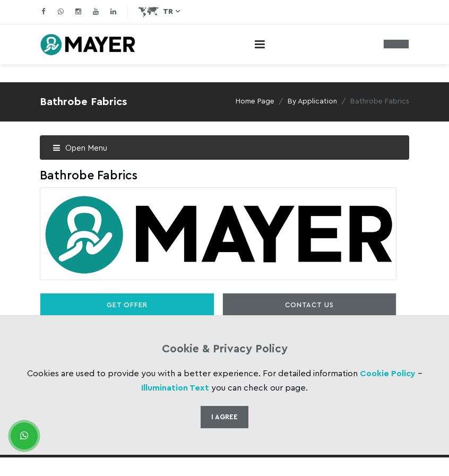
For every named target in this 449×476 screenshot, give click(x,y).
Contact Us (309, 305)
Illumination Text (175, 388)
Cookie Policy (388, 374)
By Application (312, 101)
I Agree (225, 417)
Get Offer (127, 305)
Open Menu (80, 148)
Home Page (255, 101)
